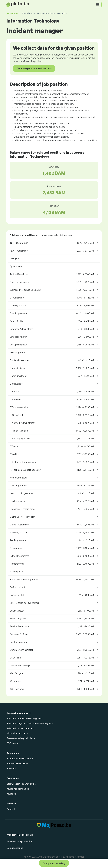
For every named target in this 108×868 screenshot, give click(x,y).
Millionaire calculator (17, 733)
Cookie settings (15, 848)
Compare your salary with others (34, 68)
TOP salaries (13, 743)
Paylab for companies (18, 789)
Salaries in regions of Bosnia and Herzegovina (30, 723)
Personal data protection (19, 841)
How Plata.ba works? (17, 764)
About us (11, 768)
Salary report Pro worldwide (21, 784)
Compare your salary (54, 863)
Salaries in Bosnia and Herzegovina (24, 718)
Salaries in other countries (20, 728)
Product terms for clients (20, 759)
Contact (11, 809)
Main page (12, 13)
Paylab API (12, 794)
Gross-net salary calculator (21, 738)
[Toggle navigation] (98, 5)
